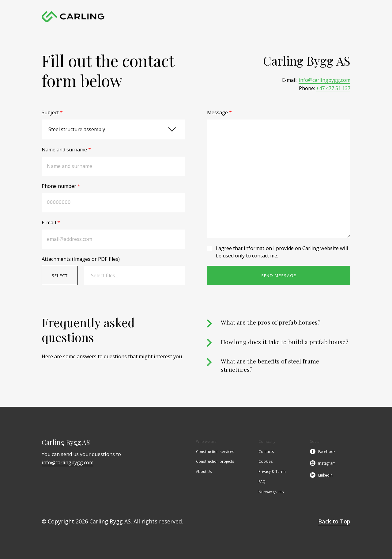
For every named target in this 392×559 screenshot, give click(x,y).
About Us (255, 17)
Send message (279, 276)
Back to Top (334, 521)
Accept (55, 527)
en (337, 17)
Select (60, 276)
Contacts (279, 17)
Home (143, 17)
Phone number (61, 186)
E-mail (51, 222)
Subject (52, 112)
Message (219, 112)
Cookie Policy (116, 527)
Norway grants (271, 492)
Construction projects (220, 17)
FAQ (262, 482)
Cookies (266, 462)
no (348, 17)
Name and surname (66, 150)
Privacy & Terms (273, 472)
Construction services (175, 17)
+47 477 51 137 (333, 88)
